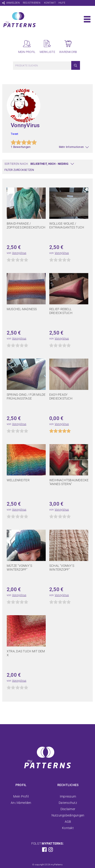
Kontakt (50, 3)
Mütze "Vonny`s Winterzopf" (19, 568)
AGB (68, 822)
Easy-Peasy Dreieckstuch (61, 397)
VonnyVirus (19, 253)
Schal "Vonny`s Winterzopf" (62, 568)
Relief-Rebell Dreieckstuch (61, 311)
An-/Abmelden (21, 803)
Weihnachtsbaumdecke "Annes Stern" (69, 482)
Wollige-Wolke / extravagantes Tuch (67, 225)
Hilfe (62, 3)
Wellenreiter (18, 480)
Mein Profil (21, 796)
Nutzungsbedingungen (68, 815)
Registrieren (32, 3)
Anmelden (13, 3)
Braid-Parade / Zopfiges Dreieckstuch (26, 225)
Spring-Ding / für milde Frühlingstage (26, 397)
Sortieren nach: (16, 164)
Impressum (68, 796)
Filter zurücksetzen (19, 170)
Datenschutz (68, 803)
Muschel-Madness (22, 309)
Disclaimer (68, 809)
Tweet (14, 134)
